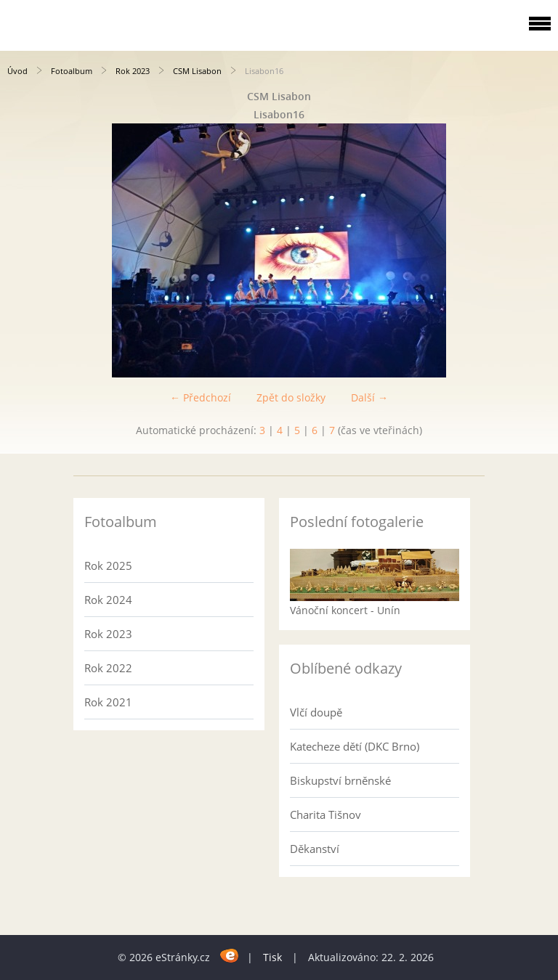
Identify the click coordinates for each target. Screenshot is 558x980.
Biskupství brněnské (340, 780)
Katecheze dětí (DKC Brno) (355, 746)
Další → (369, 397)
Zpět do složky (291, 397)
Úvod (17, 71)
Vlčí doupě (316, 712)
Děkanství (315, 849)
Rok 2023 (133, 71)
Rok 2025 (108, 565)
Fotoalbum (72, 71)
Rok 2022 (108, 668)
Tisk (272, 957)
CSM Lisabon (197, 71)
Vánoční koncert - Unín (345, 610)
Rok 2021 (108, 702)
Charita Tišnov (325, 814)
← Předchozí (201, 397)
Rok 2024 (108, 600)
